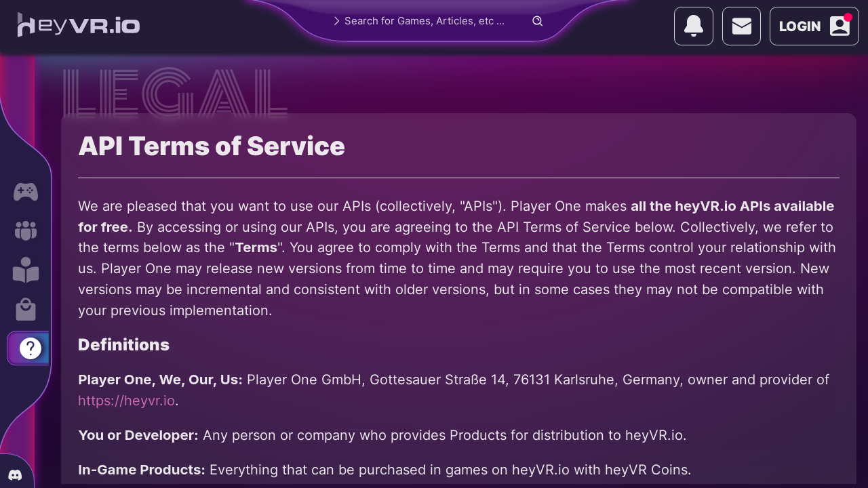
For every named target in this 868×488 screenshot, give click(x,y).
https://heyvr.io (126, 400)
